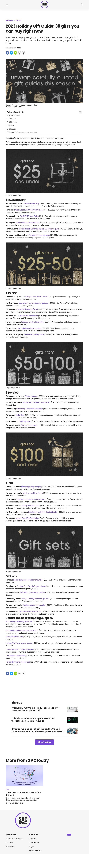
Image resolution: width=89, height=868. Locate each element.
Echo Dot (20, 415)
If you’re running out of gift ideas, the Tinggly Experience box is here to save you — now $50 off (38, 730)
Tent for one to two (28, 425)
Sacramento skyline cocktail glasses (34, 303)
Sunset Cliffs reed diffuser (27, 309)
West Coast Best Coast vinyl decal (29, 210)
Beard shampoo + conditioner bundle (28, 580)
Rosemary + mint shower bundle (30, 409)
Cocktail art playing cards (34, 335)
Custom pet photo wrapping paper (19, 649)
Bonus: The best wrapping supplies (23, 132)
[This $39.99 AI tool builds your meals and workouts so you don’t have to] (72, 720)
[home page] (44, 5)
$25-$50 (12, 119)
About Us (34, 835)
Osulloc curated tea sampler (34, 605)
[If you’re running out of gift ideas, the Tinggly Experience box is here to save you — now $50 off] (72, 731)
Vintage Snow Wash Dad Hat (37, 297)
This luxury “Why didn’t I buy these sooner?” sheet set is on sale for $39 (35, 709)
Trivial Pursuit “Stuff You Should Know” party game (39, 229)
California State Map (31, 204)
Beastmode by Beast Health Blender (43, 512)
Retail (18, 20)
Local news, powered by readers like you (23, 794)
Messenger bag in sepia (31, 487)
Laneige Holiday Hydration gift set (35, 599)
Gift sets (12, 129)
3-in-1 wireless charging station (29, 328)
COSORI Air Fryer (24, 421)
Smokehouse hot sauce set (30, 611)
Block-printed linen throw (33, 493)
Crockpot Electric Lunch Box (32, 322)
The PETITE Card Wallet (29, 216)
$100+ (11, 126)
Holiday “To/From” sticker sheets (19, 643)
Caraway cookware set (30, 506)
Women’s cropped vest (29, 316)
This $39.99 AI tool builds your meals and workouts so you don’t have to (33, 720)
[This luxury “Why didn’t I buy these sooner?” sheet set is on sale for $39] (72, 710)
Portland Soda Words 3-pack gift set (31, 586)
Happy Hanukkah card (14, 637)
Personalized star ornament (27, 223)
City (7, 790)
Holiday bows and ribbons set (18, 662)
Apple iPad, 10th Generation (27, 518)
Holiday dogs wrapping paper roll (19, 622)
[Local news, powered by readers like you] (25, 776)
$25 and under (14, 115)
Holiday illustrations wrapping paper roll (22, 630)
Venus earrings (31, 396)
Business (9, 20)
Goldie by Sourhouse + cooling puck (31, 499)
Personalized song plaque (39, 235)
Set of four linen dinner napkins (32, 592)
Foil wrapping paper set (15, 656)
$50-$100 (13, 122)
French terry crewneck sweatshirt (36, 402)
